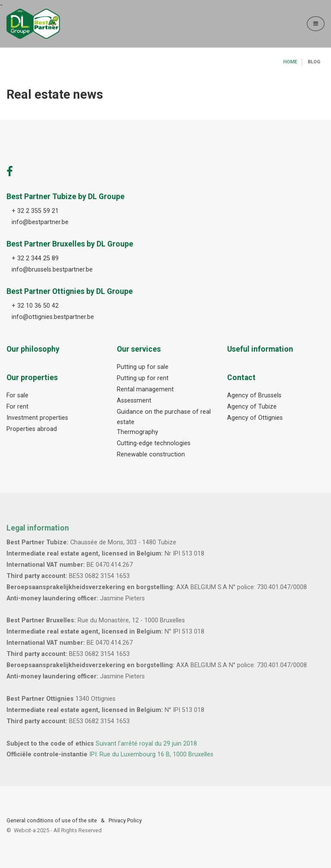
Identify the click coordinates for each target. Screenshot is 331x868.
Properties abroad (32, 429)
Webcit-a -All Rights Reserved (58, 830)
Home (290, 62)
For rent (17, 407)
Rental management (145, 389)
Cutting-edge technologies (154, 443)
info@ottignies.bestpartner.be (53, 317)
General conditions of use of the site (52, 820)
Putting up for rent (143, 378)
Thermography (137, 432)
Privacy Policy (125, 820)
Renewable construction (151, 454)
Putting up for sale (143, 367)
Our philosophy (33, 349)
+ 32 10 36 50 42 (35, 306)
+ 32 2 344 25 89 (35, 258)
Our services (139, 349)
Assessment (134, 401)
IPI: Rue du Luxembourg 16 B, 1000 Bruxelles (151, 754)
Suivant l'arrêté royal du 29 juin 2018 (146, 744)
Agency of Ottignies (255, 418)
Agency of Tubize (252, 407)
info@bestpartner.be (40, 222)
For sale (17, 395)
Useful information (260, 349)
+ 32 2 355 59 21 (35, 211)
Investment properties (37, 418)
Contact (241, 378)
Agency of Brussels (254, 395)
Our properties (32, 378)
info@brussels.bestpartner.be (52, 270)
